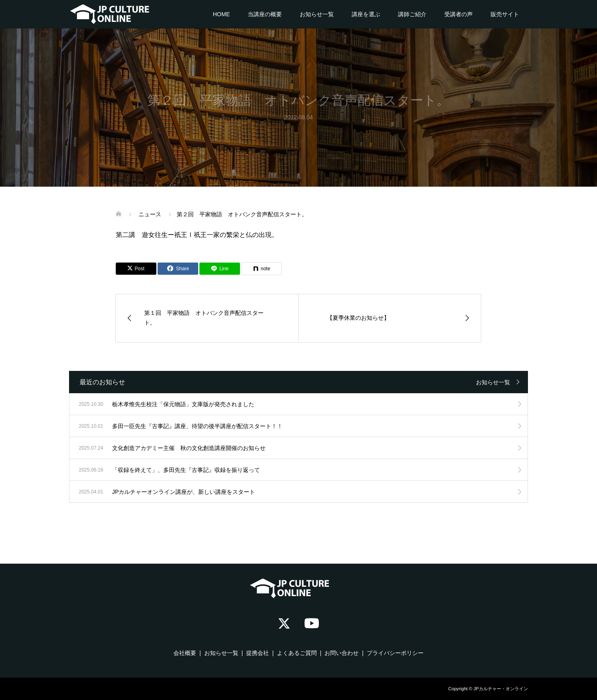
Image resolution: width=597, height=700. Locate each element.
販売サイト (505, 14)
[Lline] (220, 269)
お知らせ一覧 (317, 14)
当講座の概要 (265, 14)
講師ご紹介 (412, 14)
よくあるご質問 (297, 653)
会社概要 (185, 653)
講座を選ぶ (366, 14)
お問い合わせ (342, 653)
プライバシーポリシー (395, 653)
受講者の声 (459, 14)
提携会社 (257, 653)
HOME (221, 14)
